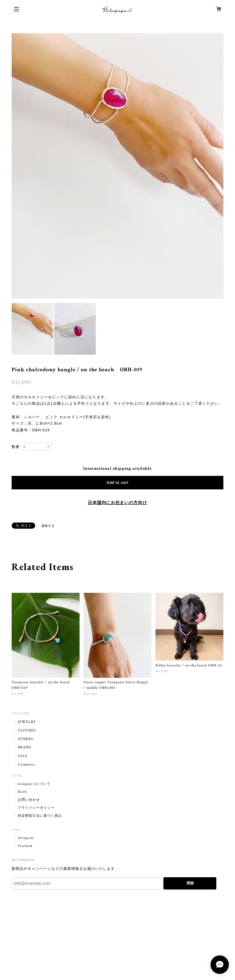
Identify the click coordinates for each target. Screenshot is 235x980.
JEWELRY (27, 722)
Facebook (25, 846)
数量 (16, 447)
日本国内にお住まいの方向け (117, 503)
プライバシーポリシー (36, 808)
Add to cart (117, 483)
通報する (48, 526)
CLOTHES (27, 730)
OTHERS (26, 739)
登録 (190, 883)
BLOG (23, 792)
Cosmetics (26, 764)
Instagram (26, 838)
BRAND (24, 747)
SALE (23, 756)
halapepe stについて (34, 784)
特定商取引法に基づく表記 (40, 816)
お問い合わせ (29, 800)
